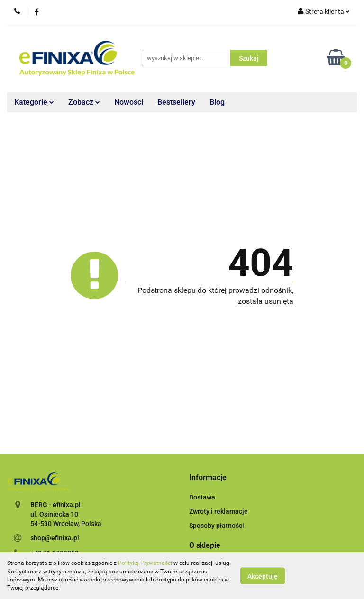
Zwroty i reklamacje (218, 511)
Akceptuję (263, 576)
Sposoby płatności (217, 526)
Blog (217, 102)
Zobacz (84, 102)
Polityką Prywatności (145, 563)
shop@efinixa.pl (55, 538)
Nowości (129, 102)
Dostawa (202, 497)
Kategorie (34, 102)
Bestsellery (176, 102)
